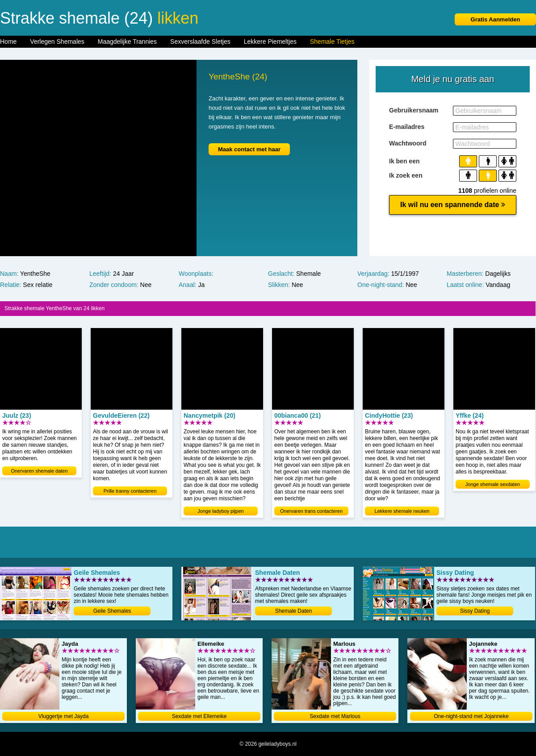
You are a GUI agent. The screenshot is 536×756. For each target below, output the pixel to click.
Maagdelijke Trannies (127, 42)
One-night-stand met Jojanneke (471, 716)
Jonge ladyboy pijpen (220, 511)
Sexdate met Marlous (335, 716)
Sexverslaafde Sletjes (200, 42)
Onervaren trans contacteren (311, 511)
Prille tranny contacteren (130, 491)
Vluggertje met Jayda (64, 716)
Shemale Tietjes (332, 42)
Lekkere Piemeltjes (270, 42)
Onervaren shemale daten (39, 471)
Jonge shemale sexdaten (493, 484)
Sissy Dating (475, 611)
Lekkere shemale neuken (402, 511)
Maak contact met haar (249, 149)
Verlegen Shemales (57, 42)
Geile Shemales (112, 611)
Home (8, 42)
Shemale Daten (294, 611)
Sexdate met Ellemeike (199, 716)
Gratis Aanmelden (496, 19)
